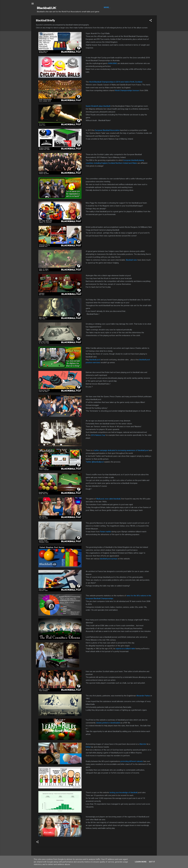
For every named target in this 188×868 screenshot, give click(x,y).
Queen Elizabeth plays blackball (98, 106)
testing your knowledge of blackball (123, 793)
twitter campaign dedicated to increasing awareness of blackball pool (121, 450)
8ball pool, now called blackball (108, 499)
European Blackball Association (107, 130)
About (129, 7)
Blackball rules (131, 260)
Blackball (109, 7)
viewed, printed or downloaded (108, 723)
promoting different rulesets (132, 761)
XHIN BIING (113, 63)
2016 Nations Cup (98, 435)
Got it (152, 862)
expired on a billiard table (125, 649)
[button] (151, 21)
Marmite (143, 744)
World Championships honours (127, 90)
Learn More (141, 862)
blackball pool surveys (109, 559)
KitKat (88, 747)
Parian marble (106, 532)
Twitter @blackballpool (95, 462)
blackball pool (95, 360)
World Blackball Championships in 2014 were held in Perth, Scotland (116, 82)
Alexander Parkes (143, 696)
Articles (120, 7)
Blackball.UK (47, 8)
